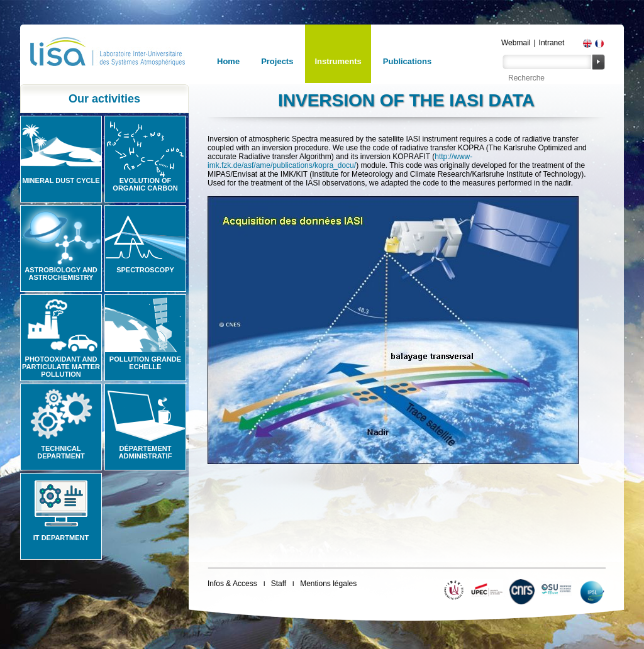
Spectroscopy (145, 270)
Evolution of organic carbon (145, 184)
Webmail (516, 43)
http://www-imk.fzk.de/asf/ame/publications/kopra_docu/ (340, 161)
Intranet (552, 43)
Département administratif (146, 452)
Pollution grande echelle (145, 363)
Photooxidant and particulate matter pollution (61, 367)
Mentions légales (328, 584)
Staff (279, 584)
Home (228, 61)
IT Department (61, 538)
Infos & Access (232, 584)
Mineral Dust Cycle (61, 180)
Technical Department (61, 452)
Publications (407, 61)
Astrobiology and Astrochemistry (61, 274)
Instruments (338, 61)
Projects (277, 61)
